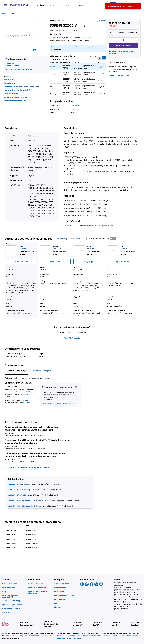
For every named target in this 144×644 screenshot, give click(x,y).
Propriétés (9, 80)
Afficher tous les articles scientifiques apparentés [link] (28, 467)
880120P (11, 501)
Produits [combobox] (40, 5)
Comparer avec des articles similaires (21, 87)
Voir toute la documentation (19, 70)
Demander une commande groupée (121, 52)
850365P (11, 490)
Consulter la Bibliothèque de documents (58, 404)
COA (9, 64)
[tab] (5, 13)
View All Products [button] (72, 338)
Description (9, 83)
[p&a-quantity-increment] (136, 40)
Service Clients (25, 403)
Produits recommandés (15, 101)
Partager (101, 21)
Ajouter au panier (123, 46)
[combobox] (76, 5)
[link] (14, 584)
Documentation (11, 94)
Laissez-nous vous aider (119, 76)
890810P (11, 495)
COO (17, 64)
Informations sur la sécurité (17, 90)
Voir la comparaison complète (70, 238)
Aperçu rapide (22, 262)
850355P (11, 484)
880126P (11, 506)
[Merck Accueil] (19, 5)
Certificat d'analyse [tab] (17, 371)
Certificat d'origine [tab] (41, 371)
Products (3, 13)
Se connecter (56, 47)
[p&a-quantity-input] (123, 40)
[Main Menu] (5, 5)
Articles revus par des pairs (17, 97)
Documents (25, 394)
